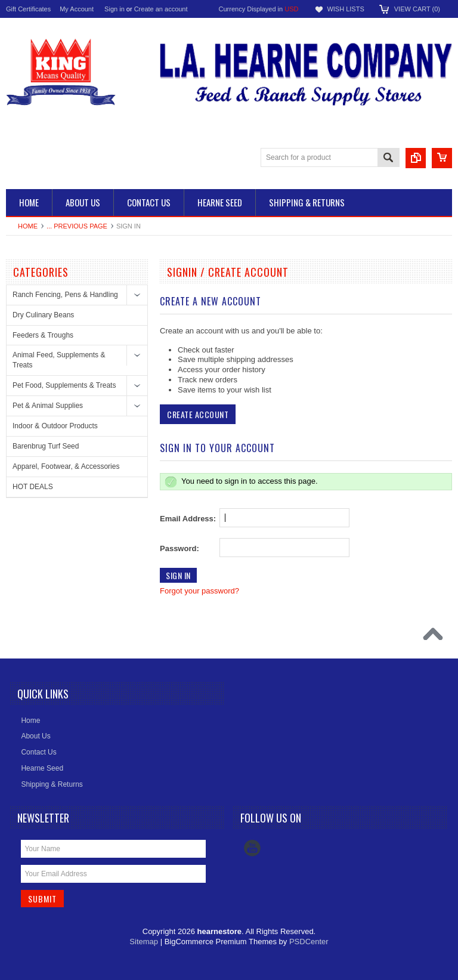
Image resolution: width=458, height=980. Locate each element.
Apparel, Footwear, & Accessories (66, 466)
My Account (77, 9)
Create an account (161, 9)
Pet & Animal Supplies (48, 406)
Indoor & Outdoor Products (55, 426)
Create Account (198, 414)
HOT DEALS (33, 487)
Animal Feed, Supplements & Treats (59, 360)
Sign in (114, 9)
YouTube (252, 848)
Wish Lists (345, 9)
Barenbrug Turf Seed (46, 446)
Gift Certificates (28, 9)
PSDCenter (309, 942)
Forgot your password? (199, 591)
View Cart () (417, 9)
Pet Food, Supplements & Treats (64, 385)
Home (28, 226)
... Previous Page (77, 226)
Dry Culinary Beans (43, 315)
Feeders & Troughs (43, 335)
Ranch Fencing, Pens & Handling (65, 295)
